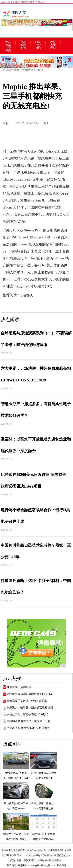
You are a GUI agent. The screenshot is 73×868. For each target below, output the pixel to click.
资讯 (23, 42)
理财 (53, 48)
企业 (38, 45)
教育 (53, 42)
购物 (23, 48)
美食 (53, 45)
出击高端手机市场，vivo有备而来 (27, 701)
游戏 (23, 45)
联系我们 (23, 865)
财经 (38, 42)
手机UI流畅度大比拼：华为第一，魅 (29, 721)
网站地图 (46, 865)
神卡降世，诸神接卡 (19, 687)
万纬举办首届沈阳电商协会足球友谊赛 (30, 694)
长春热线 (26, 295)
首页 (8, 42)
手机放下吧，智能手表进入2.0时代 (27, 714)
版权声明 (62, 865)
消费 (8, 48)
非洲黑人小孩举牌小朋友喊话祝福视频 (30, 708)
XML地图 (34, 865)
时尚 (38, 48)
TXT (53, 865)
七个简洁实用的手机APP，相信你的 (28, 728)
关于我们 (11, 865)
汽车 (8, 45)
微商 (8, 51)
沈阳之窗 (28, 70)
